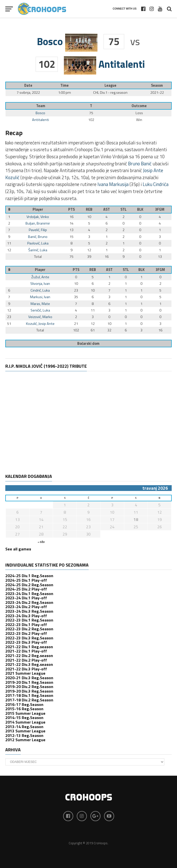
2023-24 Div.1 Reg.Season (29, 594)
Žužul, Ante (40, 277)
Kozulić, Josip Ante (40, 324)
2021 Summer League (25, 673)
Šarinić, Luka (38, 250)
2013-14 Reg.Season (24, 727)
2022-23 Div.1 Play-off (26, 625)
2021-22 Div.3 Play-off (26, 669)
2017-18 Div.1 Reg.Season (29, 695)
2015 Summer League (25, 713)
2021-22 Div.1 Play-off (26, 651)
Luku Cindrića (156, 184)
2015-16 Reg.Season (24, 709)
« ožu (41, 542)
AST (107, 209)
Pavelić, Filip (38, 230)
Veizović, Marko (40, 317)
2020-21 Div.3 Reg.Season (29, 678)
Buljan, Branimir (38, 223)
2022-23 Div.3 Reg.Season (29, 638)
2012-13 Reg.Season (24, 735)
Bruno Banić (140, 164)
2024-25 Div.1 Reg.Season (29, 576)
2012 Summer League (25, 740)
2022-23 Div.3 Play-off (26, 642)
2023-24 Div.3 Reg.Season (29, 611)
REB (89, 209)
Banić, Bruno (38, 237)
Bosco (40, 113)
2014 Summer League (25, 722)
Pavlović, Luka (38, 243)
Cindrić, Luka (40, 290)
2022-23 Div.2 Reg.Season (29, 629)
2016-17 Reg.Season (24, 704)
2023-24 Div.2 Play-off (26, 607)
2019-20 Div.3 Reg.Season (29, 691)
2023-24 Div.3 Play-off (26, 616)
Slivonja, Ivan (40, 284)
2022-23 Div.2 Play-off (26, 633)
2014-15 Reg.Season (24, 718)
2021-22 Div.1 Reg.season (29, 647)
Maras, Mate (40, 304)
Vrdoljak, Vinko (38, 217)
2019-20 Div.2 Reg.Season (29, 687)
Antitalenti (41, 120)
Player (38, 209)
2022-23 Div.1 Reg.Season (29, 620)
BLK (140, 209)
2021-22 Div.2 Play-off (26, 660)
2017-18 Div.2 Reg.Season (29, 700)
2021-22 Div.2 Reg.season (29, 656)
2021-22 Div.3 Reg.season (29, 664)
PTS (71, 209)
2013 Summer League (25, 731)
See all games (18, 549)
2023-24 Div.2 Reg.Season (29, 602)
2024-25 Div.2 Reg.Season (29, 585)
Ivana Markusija (113, 184)
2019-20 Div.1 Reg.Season (29, 682)
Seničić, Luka (40, 310)
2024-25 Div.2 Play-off (26, 589)
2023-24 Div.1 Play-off (26, 598)
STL (123, 209)
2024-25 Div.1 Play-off (26, 580)
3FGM (160, 209)
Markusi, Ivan (40, 297)
